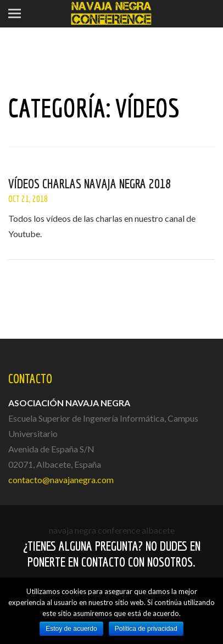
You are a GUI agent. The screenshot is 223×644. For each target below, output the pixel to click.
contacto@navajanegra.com (61, 480)
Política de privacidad (146, 629)
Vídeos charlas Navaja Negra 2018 (90, 183)
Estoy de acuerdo (71, 629)
